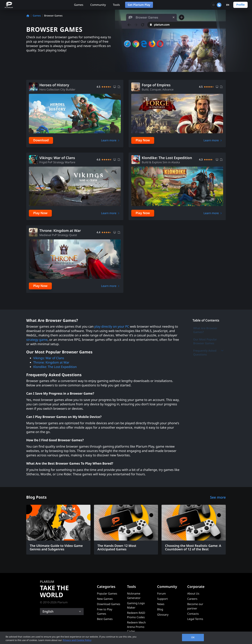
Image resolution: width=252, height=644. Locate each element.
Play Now (143, 140)
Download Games (109, 604)
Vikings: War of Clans (49, 358)
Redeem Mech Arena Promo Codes (136, 627)
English (48, 612)
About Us (193, 593)
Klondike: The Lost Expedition (55, 367)
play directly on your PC (112, 327)
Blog (160, 609)
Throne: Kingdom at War (51, 363)
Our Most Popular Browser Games (205, 341)
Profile (240, 5)
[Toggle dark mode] (216, 5)
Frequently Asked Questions (209, 353)
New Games (105, 599)
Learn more (109, 140)
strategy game (37, 340)
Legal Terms (195, 619)
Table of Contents (206, 320)
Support (162, 599)
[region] (126, 638)
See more (218, 497)
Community (98, 5)
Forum (161, 593)
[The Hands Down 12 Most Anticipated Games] (126, 530)
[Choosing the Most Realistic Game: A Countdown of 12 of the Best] (194, 530)
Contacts (193, 614)
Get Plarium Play (139, 5)
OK (193, 637)
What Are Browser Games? (205, 330)
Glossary (163, 615)
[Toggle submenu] (222, 350)
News (161, 604)
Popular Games (107, 593)
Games (79, 5)
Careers (192, 599)
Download (41, 140)
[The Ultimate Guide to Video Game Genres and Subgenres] (58, 530)
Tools (116, 5)
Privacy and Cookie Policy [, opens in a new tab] (77, 640)
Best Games (105, 619)
